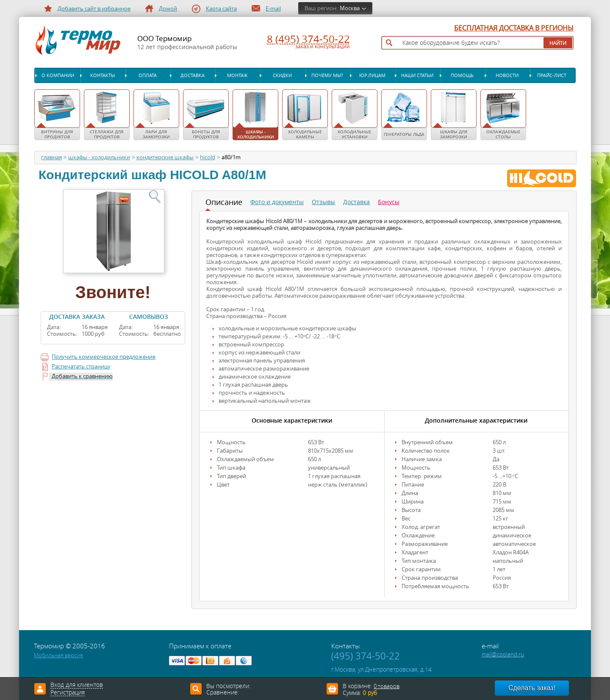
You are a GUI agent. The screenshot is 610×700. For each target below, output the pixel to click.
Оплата (148, 75)
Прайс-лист (552, 75)
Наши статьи (417, 75)
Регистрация (68, 693)
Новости (507, 75)
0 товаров (387, 686)
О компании (58, 75)
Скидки (282, 75)
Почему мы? (327, 75)
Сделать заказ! (532, 688)
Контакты (103, 75)
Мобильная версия (58, 655)
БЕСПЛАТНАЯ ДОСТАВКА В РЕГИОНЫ (514, 28)
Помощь (462, 75)
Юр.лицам (372, 75)
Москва (350, 8)
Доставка (193, 75)
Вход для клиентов (77, 685)
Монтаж (237, 75)
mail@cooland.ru (503, 654)
